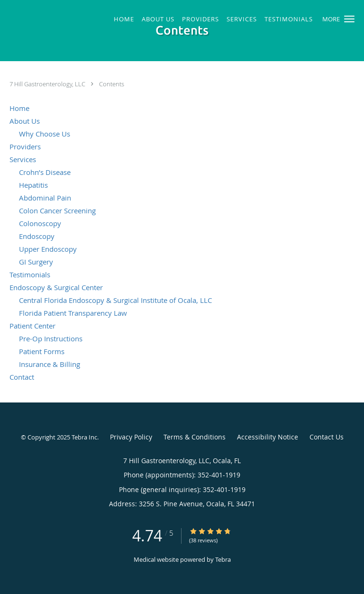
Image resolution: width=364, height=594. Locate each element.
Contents (112, 84)
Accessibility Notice (268, 437)
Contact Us (327, 437)
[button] (349, 19)
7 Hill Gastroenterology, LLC (48, 84)
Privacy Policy (131, 437)
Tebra (223, 559)
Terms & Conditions (195, 437)
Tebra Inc (84, 437)
